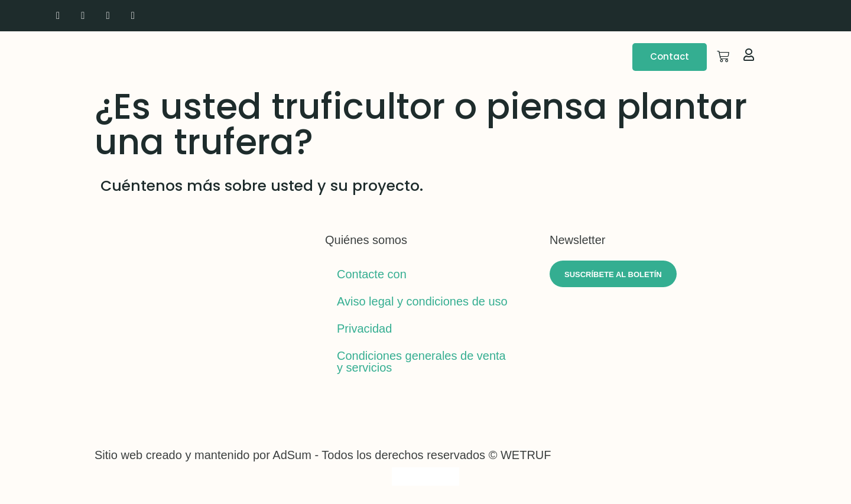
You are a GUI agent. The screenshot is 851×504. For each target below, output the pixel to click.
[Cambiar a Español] (448, 477)
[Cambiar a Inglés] (727, 16)
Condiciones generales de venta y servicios (421, 362)
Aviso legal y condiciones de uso (422, 301)
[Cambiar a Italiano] (750, 16)
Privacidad (364, 329)
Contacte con (372, 274)
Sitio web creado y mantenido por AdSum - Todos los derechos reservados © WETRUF (323, 455)
